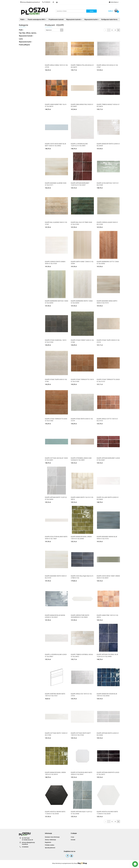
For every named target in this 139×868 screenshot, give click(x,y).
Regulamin (48, 842)
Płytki (23, 19)
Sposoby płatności (50, 848)
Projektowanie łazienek (56, 19)
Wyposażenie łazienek (74, 19)
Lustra (21, 39)
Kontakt (73, 840)
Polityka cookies (50, 845)
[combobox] (54, 30)
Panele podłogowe (24, 45)
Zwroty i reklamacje (50, 840)
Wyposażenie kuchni (92, 19)
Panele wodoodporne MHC (37, 19)
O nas (72, 837)
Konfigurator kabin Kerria (109, 19)
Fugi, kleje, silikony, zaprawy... (28, 33)
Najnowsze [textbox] (49, 30)
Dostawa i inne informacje (52, 837)
